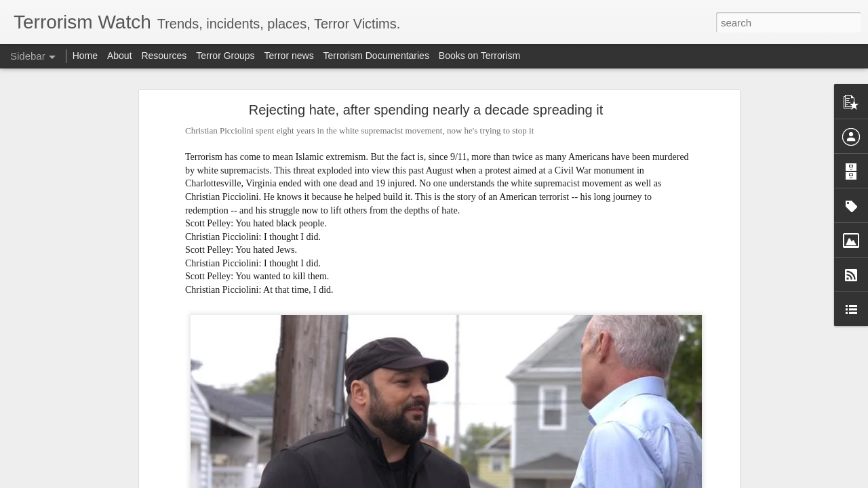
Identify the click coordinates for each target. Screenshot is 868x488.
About (120, 56)
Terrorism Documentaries (376, 56)
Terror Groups (225, 56)
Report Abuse (516, 481)
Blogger (476, 481)
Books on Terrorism (479, 56)
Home (85, 56)
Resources (164, 56)
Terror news (289, 56)
